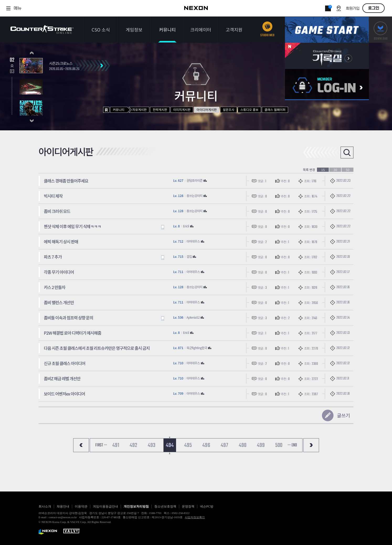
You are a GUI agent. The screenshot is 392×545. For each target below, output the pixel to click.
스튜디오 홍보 (249, 109)
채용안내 (63, 506)
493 (152, 445)
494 (170, 445)
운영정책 (188, 506)
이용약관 (81, 506)
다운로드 (380, 30)
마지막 (311, 445)
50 (348, 170)
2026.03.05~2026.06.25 (64, 69)
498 (243, 445)
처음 (81, 445)
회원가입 (353, 9)
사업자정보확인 (195, 517)
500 (279, 445)
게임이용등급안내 (105, 506)
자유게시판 (139, 109)
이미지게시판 (182, 109)
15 (323, 170)
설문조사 (229, 109)
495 (188, 445)
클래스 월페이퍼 (275, 109)
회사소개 (45, 506)
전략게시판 (160, 109)
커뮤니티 (167, 30)
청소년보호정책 (165, 506)
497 (224, 445)
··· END (292, 445)
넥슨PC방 (207, 506)
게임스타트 (327, 30)
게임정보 (134, 30)
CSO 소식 (101, 30)
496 (206, 445)
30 (335, 170)
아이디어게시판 (207, 109)
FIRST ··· (101, 445)
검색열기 (347, 153)
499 (261, 445)
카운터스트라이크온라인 (42, 30)
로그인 (374, 8)
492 (133, 445)
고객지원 (234, 30)
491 (116, 445)
